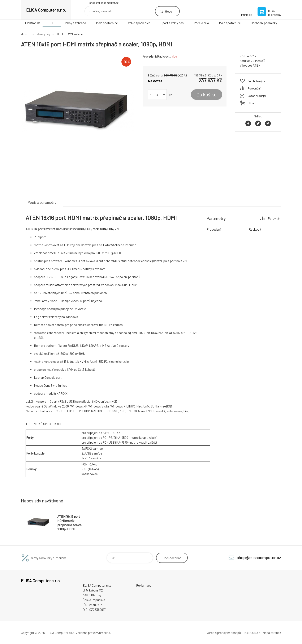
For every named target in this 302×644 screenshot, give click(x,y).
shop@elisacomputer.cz (104, 3)
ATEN (257, 65)
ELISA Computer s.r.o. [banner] (46, 10)
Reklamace (144, 585)
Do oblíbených (256, 81)
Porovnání (254, 88)
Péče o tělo (201, 23)
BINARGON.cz (251, 633)
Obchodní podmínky (264, 23)
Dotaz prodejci (257, 96)
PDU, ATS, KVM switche (69, 34)
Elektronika (33, 23)
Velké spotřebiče (139, 23)
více (174, 56)
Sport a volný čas (172, 23)
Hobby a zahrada (75, 23)
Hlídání (252, 103)
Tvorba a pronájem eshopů (223, 633)
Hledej (169, 11)
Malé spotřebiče (107, 23)
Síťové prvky (43, 34)
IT (52, 23)
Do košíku (207, 95)
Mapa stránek (272, 633)
